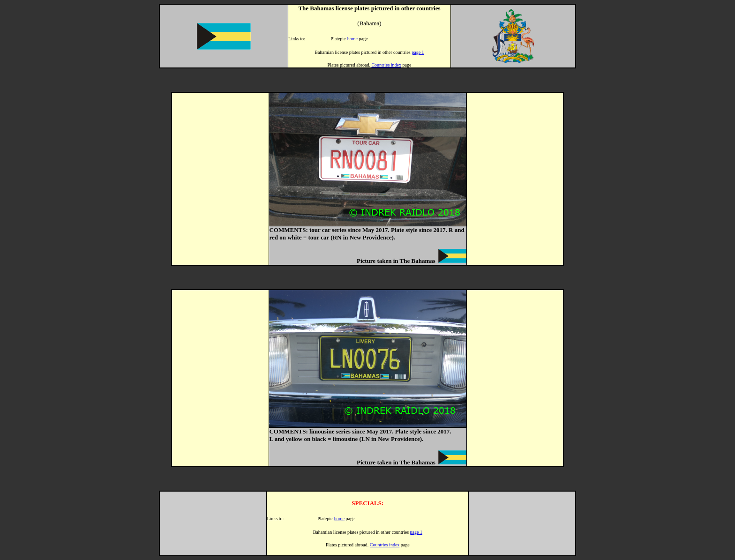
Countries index (386, 65)
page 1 (418, 52)
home (352, 39)
